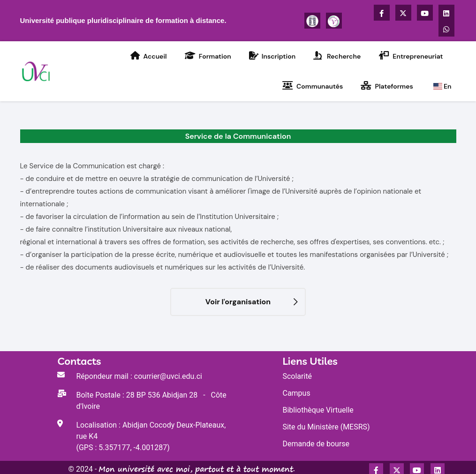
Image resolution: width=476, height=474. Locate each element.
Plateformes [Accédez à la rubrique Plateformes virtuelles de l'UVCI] (387, 86)
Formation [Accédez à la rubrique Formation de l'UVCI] (208, 56)
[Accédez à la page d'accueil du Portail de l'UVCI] (37, 71)
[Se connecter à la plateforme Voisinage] (334, 21)
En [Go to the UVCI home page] (442, 86)
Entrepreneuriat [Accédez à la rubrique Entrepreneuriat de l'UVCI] (411, 56)
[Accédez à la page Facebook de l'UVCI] (382, 13)
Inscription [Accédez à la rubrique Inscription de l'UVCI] (272, 56)
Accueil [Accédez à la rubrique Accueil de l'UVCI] (148, 56)
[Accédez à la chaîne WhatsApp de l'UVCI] (446, 29)
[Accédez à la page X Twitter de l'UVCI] (403, 13)
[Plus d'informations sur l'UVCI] (312, 21)
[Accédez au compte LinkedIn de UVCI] (446, 13)
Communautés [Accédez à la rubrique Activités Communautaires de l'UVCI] (313, 86)
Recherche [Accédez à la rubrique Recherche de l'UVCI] (337, 56)
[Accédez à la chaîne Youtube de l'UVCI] (425, 13)
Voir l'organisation (238, 302)
